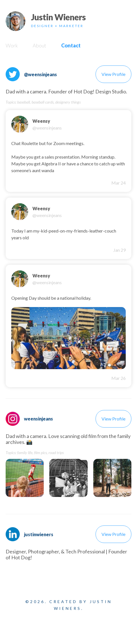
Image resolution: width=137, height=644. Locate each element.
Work (12, 45)
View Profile (113, 74)
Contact (71, 45)
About (39, 45)
